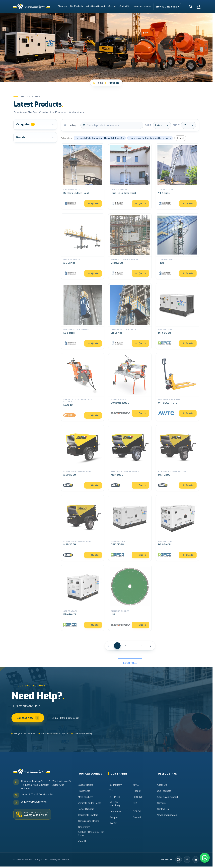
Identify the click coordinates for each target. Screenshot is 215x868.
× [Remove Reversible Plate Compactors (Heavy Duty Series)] (123, 138)
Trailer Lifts (84, 791)
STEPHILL (115, 797)
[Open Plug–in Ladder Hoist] (130, 176)
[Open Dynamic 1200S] (130, 387)
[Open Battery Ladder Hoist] (83, 176)
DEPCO (137, 811)
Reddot (137, 791)
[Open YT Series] (177, 176)
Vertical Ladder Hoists (90, 803)
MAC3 (136, 785)
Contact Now (28, 718)
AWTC (113, 823)
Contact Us (125, 6)
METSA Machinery (115, 804)
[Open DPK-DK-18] (177, 528)
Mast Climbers (86, 797)
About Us (62, 6)
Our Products (76, 6)
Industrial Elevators (88, 815)
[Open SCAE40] (83, 387)
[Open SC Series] (83, 316)
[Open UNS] (130, 598)
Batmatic (137, 817)
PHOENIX (138, 797)
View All (82, 841)
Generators (84, 827)
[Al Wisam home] (32, 771)
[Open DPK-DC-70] (177, 316)
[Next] (150, 646)
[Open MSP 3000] (130, 458)
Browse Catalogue (167, 7)
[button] (35, 125)
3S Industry (116, 785)
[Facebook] (187, 860)
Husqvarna (115, 811)
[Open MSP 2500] (177, 458)
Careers (112, 6)
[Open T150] (177, 246)
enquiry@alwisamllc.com (34, 802)
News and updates (142, 6)
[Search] (191, 7)
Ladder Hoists (85, 785)
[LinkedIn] (196, 860)
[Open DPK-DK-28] (130, 528)
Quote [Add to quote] (93, 203)
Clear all (180, 138)
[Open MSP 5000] (83, 458)
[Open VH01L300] (130, 246)
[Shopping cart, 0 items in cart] (199, 7)
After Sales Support (95, 6)
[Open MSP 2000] (83, 528)
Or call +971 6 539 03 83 (63, 718)
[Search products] (112, 125)
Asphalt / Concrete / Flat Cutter (91, 834)
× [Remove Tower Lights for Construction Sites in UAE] (170, 138)
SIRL (135, 803)
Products (114, 83)
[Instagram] (178, 860)
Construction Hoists (88, 821)
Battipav (114, 817)
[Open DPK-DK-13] (83, 598)
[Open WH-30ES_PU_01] (177, 387)
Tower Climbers (86, 809)
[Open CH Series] (130, 316)
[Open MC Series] (83, 246)
